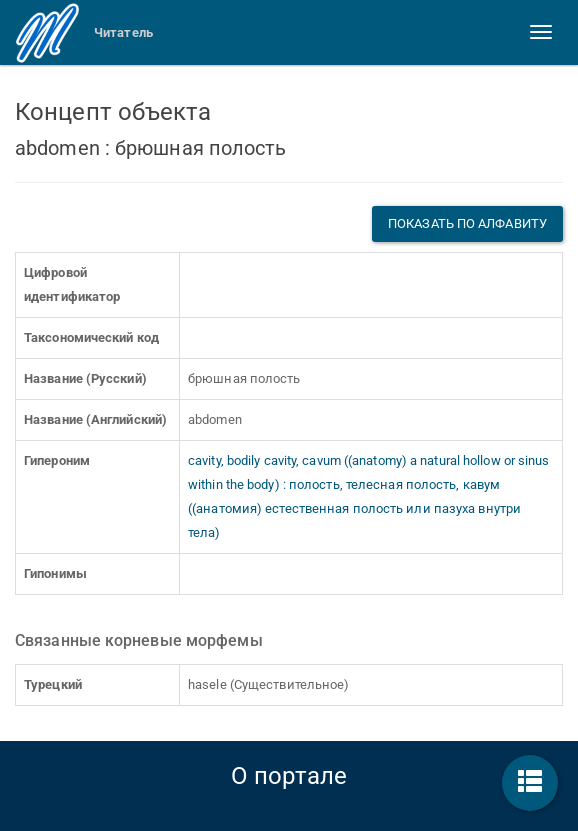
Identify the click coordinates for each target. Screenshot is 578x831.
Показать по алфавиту (467, 223)
